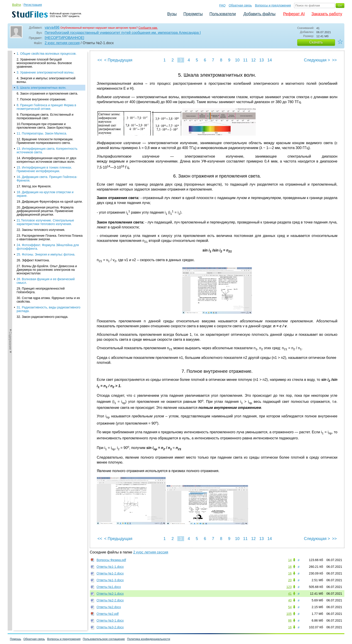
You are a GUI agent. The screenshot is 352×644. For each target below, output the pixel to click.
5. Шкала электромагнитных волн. (41, 64)
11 (245, 60)
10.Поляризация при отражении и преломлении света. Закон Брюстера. (44, 102)
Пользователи (223, 14)
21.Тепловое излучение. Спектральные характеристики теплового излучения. (45, 198)
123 (289, 587)
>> (334, 60)
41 (290, 594)
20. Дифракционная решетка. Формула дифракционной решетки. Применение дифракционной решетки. (45, 187)
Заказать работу (327, 14)
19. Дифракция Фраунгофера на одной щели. (50, 178)
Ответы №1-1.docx (110, 567)
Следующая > (317, 60)
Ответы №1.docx (109, 587)
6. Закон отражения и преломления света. (47, 70)
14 (270, 60)
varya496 (52, 27)
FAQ (222, 5)
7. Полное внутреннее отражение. (41, 76)
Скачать (316, 42)
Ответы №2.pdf (108, 614)
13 (262, 60)
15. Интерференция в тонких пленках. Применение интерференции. (44, 145)
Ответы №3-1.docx (110, 620)
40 (290, 600)
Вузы (172, 14)
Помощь (15, 639)
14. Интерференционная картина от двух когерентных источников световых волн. (46, 136)
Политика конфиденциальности (149, 639)
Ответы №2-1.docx (110, 594)
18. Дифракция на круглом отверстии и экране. (45, 170)
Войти (16, 5)
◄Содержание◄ (10, 129)
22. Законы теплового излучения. (41, 206)
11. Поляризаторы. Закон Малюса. (42, 110)
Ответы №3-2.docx (110, 627)
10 (237, 60)
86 (290, 620)
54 (290, 607)
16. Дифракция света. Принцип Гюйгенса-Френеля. (47, 155)
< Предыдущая (118, 60)
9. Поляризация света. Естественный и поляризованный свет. (45, 93)
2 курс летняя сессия (62, 43)
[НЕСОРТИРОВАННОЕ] (64, 38)
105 (289, 614)
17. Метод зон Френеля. (34, 163)
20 (290, 580)
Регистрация (33, 5)
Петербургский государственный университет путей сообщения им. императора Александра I (123, 33)
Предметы (193, 14)
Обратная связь (240, 5)
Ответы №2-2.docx (110, 600)
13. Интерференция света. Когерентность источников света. (47, 127)
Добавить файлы (259, 14)
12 (253, 60)
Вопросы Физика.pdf (111, 560)
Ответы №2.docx (109, 607)
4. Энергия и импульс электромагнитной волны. (46, 56)
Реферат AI (294, 14)
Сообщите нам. (148, 28)
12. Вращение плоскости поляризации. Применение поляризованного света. (45, 117)
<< (100, 60)
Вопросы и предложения (273, 5)
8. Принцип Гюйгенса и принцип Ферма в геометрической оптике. (46, 83)
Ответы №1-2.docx (110, 573)
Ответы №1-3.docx (110, 580)
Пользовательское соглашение (104, 639)
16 (290, 567)
